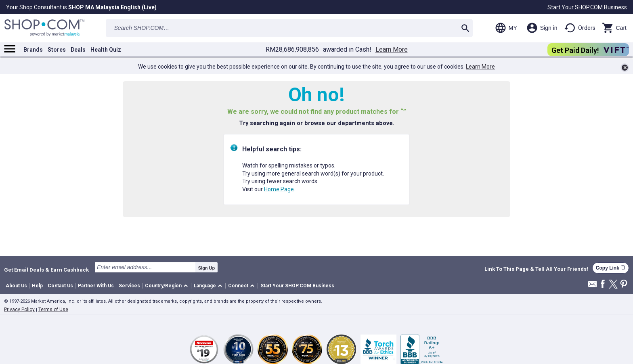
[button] (168, 286)
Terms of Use (53, 310)
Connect (238, 286)
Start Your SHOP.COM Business (587, 7)
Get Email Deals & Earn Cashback (46, 270)
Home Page (279, 189)
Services (129, 286)
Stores (57, 50)
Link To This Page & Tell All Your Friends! (536, 269)
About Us (16, 286)
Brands (33, 50)
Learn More (392, 50)
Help (37, 286)
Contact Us (60, 286)
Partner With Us (96, 286)
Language (205, 286)
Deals (78, 50)
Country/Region (163, 286)
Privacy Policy (19, 310)
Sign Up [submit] (207, 268)
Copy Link (611, 268)
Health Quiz (106, 50)
